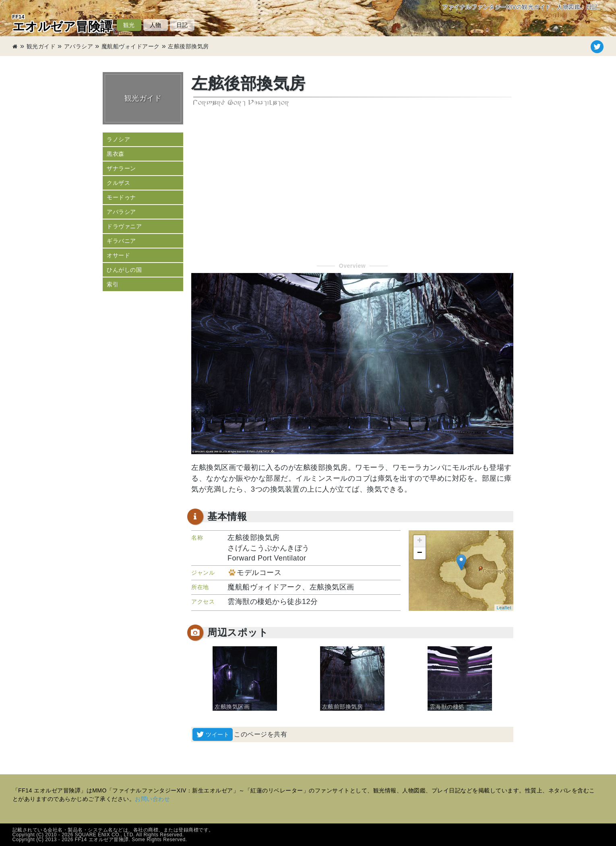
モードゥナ (121, 197)
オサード (118, 255)
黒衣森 (116, 154)
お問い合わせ (152, 799)
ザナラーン (121, 168)
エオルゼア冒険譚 (63, 23)
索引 (113, 284)
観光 (129, 25)
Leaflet (504, 608)
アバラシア (79, 46)
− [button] (420, 553)
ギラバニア (121, 241)
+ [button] (420, 541)
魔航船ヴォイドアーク (131, 46)
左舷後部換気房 (188, 46)
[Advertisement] (352, 185)
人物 (156, 25)
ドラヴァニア (124, 226)
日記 (182, 25)
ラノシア (118, 139)
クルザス (118, 183)
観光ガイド (41, 46)
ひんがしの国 (124, 270)
